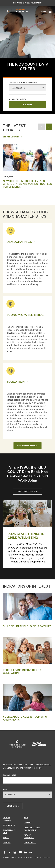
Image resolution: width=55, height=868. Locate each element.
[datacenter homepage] (22, 11)
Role (5, 789)
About (6, 838)
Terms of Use (30, 843)
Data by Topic (9, 825)
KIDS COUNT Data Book (28, 491)
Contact (27, 822)
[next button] (49, 127)
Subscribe (13, 806)
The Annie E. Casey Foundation (28, 3)
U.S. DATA (27, 105)
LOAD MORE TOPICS (27, 445)
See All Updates (11, 137)
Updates (7, 843)
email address (10, 775)
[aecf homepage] (7, 11)
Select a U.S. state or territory (24, 82)
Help (26, 818)
